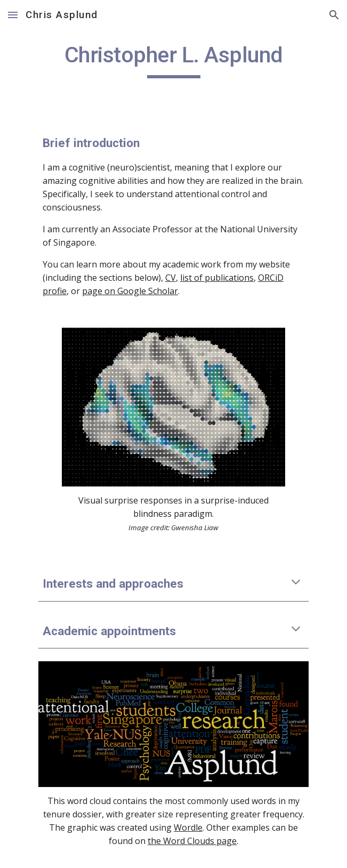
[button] (13, 15)
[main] (173, 60)
